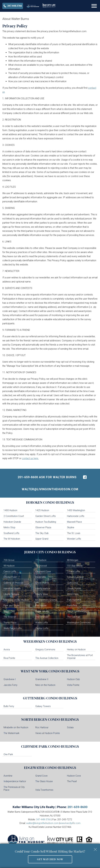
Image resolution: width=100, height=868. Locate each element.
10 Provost (41, 566)
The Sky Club (42, 533)
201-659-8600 (77, 807)
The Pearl (72, 781)
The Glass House (44, 781)
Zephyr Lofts (42, 628)
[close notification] (95, 848)
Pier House (41, 605)
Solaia (70, 727)
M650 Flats (73, 594)
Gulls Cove (72, 583)
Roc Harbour (42, 727)
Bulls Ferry (9, 706)
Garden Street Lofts (46, 516)
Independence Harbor (15, 781)
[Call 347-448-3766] (13, 6)
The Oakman (74, 617)
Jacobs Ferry (10, 685)
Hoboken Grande (12, 522)
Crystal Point (10, 577)
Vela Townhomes (44, 790)
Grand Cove (41, 776)
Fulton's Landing (75, 577)
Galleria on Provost (13, 583)
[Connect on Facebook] (85, 477)
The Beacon (10, 617)
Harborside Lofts (76, 516)
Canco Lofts (10, 571)
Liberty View (42, 594)
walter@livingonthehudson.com (50, 489)
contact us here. (30, 458)
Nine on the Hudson (45, 685)
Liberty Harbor (43, 589)
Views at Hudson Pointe (48, 733)
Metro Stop (9, 527)
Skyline (71, 527)
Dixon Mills (41, 577)
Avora (7, 650)
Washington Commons (79, 623)
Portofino (72, 605)
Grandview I (10, 679)
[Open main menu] (94, 6)
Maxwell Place (74, 522)
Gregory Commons (45, 650)
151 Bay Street (75, 566)
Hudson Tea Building (46, 522)
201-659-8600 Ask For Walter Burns (47, 477)
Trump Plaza (10, 623)
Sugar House (42, 611)
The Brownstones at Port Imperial (80, 657)
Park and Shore (11, 605)
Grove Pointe (42, 583)
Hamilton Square (12, 589)
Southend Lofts (11, 533)
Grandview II (42, 679)
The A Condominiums (78, 611)
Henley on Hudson (76, 650)
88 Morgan (73, 560)
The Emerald (42, 617)
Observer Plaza (43, 527)
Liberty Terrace (11, 594)
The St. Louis (74, 533)
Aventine (8, 776)
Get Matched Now (50, 859)
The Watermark (11, 733)
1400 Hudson (10, 510)
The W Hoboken (12, 539)
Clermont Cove (43, 571)
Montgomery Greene (46, 600)
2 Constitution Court (14, 516)
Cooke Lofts (73, 571)
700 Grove (9, 560)
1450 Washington (76, 510)
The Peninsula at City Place (14, 788)
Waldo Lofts (42, 623)
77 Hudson (41, 560)
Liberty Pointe (74, 589)
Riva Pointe (9, 658)
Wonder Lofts (74, 539)
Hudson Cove (74, 776)
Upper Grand (42, 539)
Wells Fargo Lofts (13, 628)
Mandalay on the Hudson (16, 600)
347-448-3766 (43, 819)
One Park (8, 754)
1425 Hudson (42, 510)
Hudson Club (73, 679)
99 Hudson (9, 566)
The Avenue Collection (47, 658)
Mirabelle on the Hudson (16, 727)
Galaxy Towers (43, 706)
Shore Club (9, 611)
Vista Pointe (73, 685)
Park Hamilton (74, 600)
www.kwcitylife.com (70, 823)
